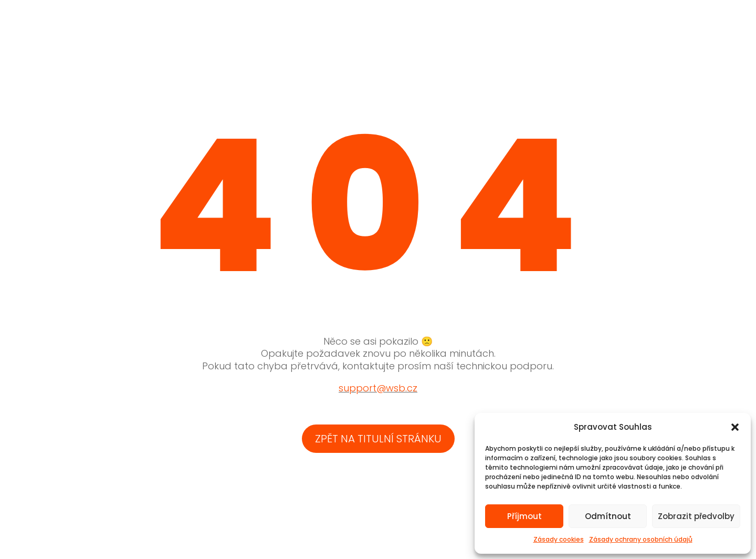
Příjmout (524, 516)
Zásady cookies (559, 539)
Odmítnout (608, 516)
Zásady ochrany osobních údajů (641, 539)
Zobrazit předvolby (696, 516)
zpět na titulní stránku (378, 439)
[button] (735, 427)
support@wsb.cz (378, 388)
